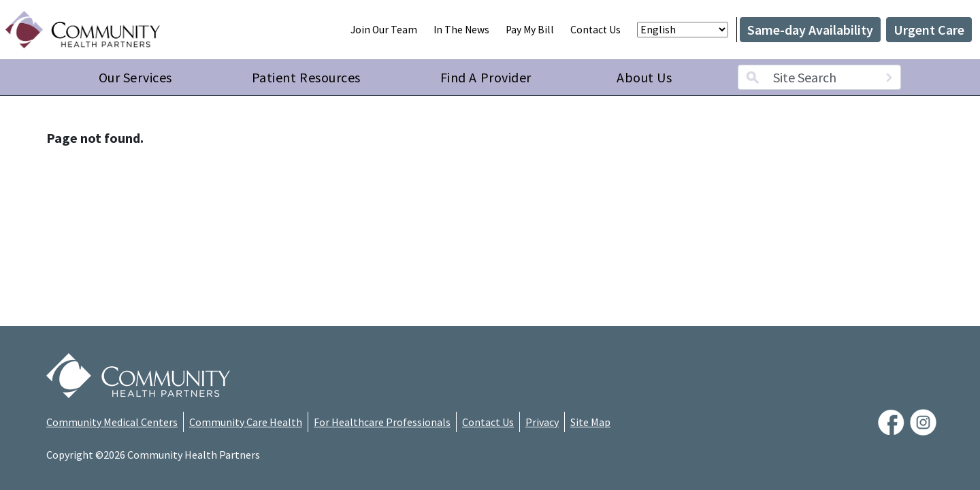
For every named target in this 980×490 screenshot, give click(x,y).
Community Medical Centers (112, 422)
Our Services (135, 77)
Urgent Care (929, 30)
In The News (461, 30)
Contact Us (595, 30)
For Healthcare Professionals (382, 422)
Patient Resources (306, 77)
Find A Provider (486, 77)
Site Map (590, 422)
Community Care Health (246, 422)
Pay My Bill (530, 30)
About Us (644, 77)
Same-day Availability (810, 30)
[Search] (889, 78)
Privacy (542, 422)
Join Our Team (384, 30)
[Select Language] (683, 30)
